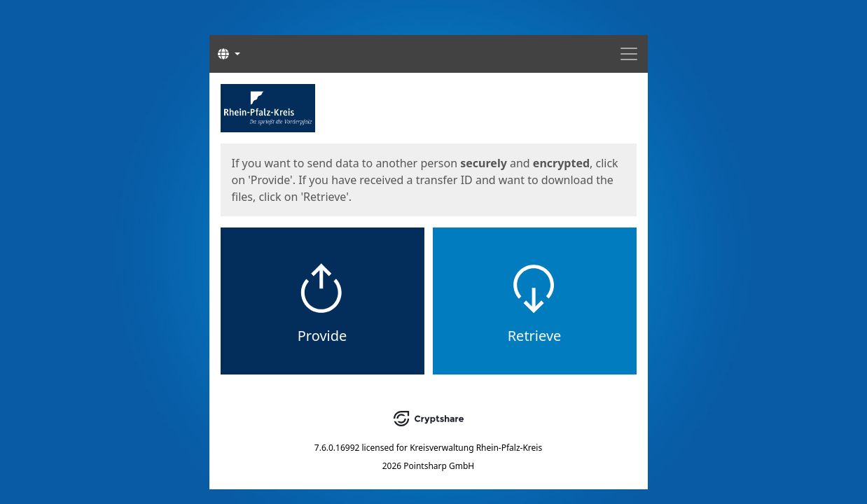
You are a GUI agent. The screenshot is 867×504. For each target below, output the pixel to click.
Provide (322, 336)
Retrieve (535, 336)
